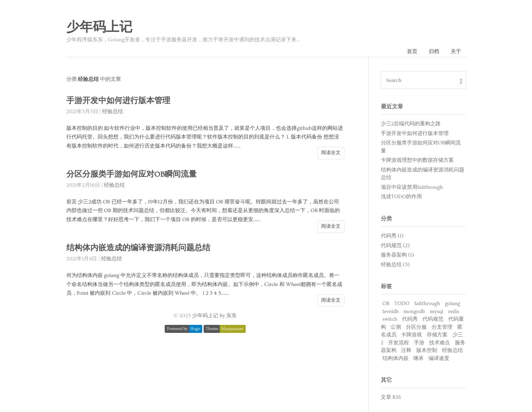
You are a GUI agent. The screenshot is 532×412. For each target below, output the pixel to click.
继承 (418, 358)
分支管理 (442, 327)
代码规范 (433, 319)
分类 (386, 219)
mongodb (414, 312)
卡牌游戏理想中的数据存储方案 (417, 160)
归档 (434, 52)
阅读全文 (331, 153)
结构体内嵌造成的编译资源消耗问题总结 (138, 248)
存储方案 (437, 335)
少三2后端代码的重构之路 (411, 124)
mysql (437, 312)
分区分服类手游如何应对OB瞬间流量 (132, 174)
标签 (386, 286)
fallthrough (427, 304)
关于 (456, 52)
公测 (396, 327)
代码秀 (410, 319)
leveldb (391, 312)
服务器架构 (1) (398, 255)
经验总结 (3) (395, 265)
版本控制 (427, 350)
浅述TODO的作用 (401, 197)
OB (386, 304)
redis (454, 312)
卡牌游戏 (411, 335)
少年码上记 (99, 27)
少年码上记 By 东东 (215, 316)
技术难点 (440, 343)
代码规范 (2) (395, 246)
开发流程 (399, 343)
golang (452, 304)
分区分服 (416, 327)
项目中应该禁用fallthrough (412, 187)
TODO (402, 304)
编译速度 (439, 358)
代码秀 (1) (392, 236)
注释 (406, 350)
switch (390, 319)
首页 (412, 52)
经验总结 (113, 112)
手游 (419, 343)
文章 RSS (391, 397)
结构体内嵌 (396, 358)
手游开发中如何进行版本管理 (118, 101)
